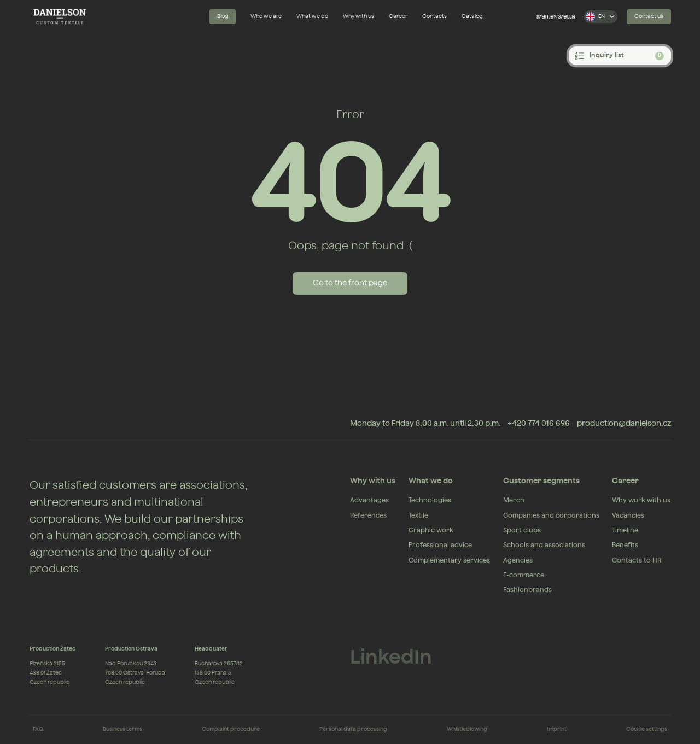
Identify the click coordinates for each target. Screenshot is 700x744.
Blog (223, 16)
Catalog (472, 16)
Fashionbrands (527, 590)
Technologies (430, 500)
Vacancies (628, 515)
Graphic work (431, 530)
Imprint (557, 729)
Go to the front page (350, 283)
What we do (312, 16)
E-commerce (524, 575)
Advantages (369, 500)
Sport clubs (522, 530)
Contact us (649, 16)
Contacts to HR (637, 560)
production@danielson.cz (624, 424)
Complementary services (449, 560)
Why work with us (641, 500)
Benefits (625, 545)
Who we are (266, 16)
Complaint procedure (231, 729)
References (368, 515)
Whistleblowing (467, 729)
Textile (418, 515)
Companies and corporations (551, 515)
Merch (514, 500)
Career (398, 16)
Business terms (122, 729)
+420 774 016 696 (539, 424)
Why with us (358, 16)
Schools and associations (544, 545)
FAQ (38, 729)
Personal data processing (353, 729)
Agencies (518, 560)
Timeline (625, 530)
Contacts (434, 16)
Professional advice (440, 545)
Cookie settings (647, 729)
